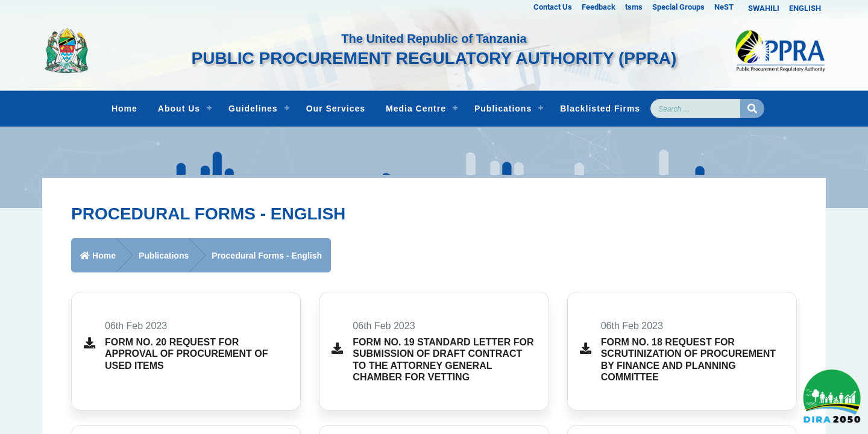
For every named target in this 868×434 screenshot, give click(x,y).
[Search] (696, 108)
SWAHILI (764, 8)
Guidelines (253, 108)
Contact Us (553, 7)
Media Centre (416, 108)
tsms (634, 7)
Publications (503, 108)
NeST (724, 7)
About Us (179, 108)
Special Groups (678, 7)
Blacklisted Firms (600, 108)
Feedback (599, 7)
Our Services (336, 108)
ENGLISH (805, 8)
